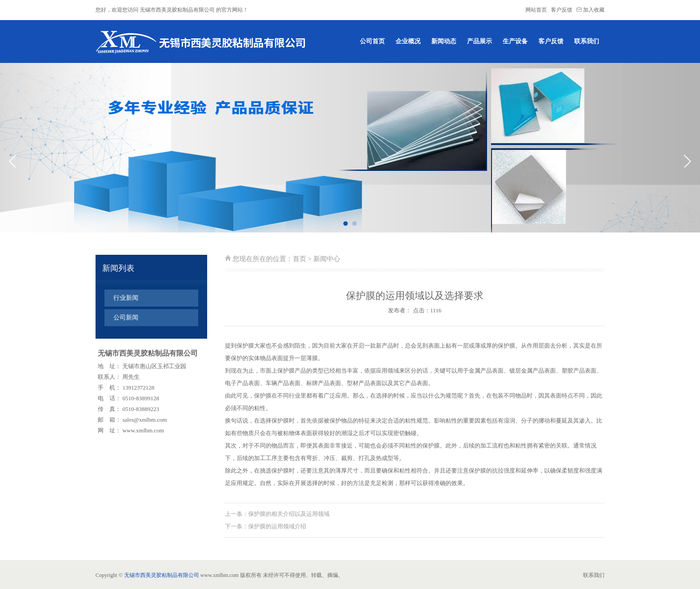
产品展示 (479, 41)
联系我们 (587, 41)
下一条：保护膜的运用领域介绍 (266, 526)
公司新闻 (126, 317)
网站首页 (536, 10)
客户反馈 (562, 10)
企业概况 (408, 41)
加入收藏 (590, 10)
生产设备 (515, 41)
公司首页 (372, 41)
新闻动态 (444, 41)
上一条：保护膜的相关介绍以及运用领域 (277, 514)
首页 (300, 259)
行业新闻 (126, 298)
